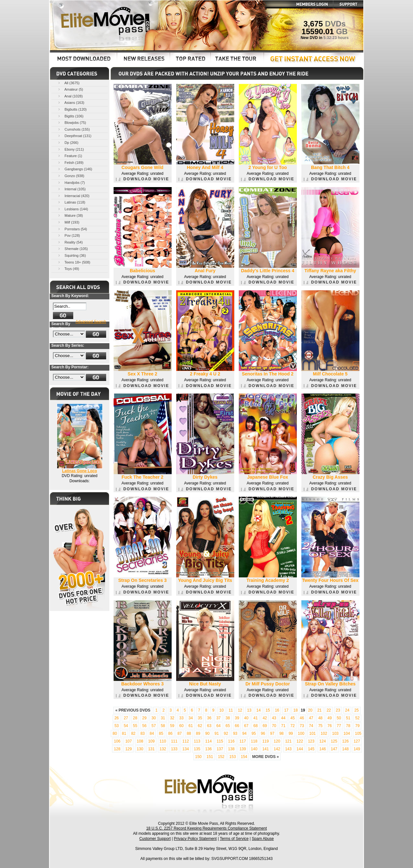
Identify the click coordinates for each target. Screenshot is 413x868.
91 (217, 733)
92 (226, 733)
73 (302, 726)
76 (330, 726)
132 (163, 749)
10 (222, 710)
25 (356, 710)
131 (151, 749)
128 (117, 749)
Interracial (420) (73, 196)
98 (282, 733)
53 (117, 726)
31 (163, 718)
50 (339, 718)
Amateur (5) (70, 89)
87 (180, 733)
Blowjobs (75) (72, 122)
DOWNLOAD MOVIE (142, 179)
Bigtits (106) (70, 116)
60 (181, 726)
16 (277, 710)
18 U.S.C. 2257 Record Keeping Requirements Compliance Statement (206, 828)
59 (172, 726)
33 (181, 718)
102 (324, 733)
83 (142, 733)
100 (301, 733)
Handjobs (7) (71, 182)
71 (283, 726)
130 (140, 749)
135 (197, 749)
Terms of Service (234, 839)
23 (338, 710)
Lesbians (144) (73, 209)
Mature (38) (70, 215)
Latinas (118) (71, 202)
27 (126, 718)
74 (311, 726)
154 (244, 757)
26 (117, 718)
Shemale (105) (72, 249)
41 (255, 718)
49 (330, 718)
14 (259, 710)
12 (240, 710)
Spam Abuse (263, 839)
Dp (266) (68, 142)
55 (135, 726)
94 (244, 733)
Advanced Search (91, 322)
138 (231, 749)
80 (115, 733)
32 (172, 718)
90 (207, 733)
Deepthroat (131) (74, 136)
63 (209, 726)
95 (254, 733)
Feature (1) (70, 156)
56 (144, 726)
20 (310, 710)
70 (274, 726)
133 (174, 749)
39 (237, 718)
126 (346, 741)
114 (208, 741)
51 (348, 718)
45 (292, 718)
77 (339, 726)
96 (263, 733)
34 (191, 718)
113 (197, 741)
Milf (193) (68, 222)
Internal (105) (71, 189)
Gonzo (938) (71, 176)
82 (133, 733)
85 (161, 733)
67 (246, 726)
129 (128, 749)
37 (218, 718)
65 (228, 726)
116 (231, 741)
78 (348, 726)
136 (208, 749)
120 (277, 741)
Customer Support (155, 839)
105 (358, 733)
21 (319, 710)
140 (254, 749)
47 (311, 718)
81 (124, 733)
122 (300, 741)
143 (288, 749)
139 (243, 749)
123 (311, 741)
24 (347, 710)
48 (320, 718)
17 (286, 710)
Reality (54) (70, 242)
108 (140, 741)
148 (346, 749)
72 (292, 726)
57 (153, 726)
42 (265, 718)
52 (357, 718)
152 (221, 757)
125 (334, 741)
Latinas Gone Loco (79, 471)
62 (200, 726)
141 (266, 749)
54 (126, 726)
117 (243, 741)
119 (266, 741)
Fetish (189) (70, 162)
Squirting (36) (71, 255)
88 (189, 733)
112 (186, 741)
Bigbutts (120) (72, 109)
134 (186, 749)
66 (237, 726)
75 (320, 726)
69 (265, 726)
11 (231, 710)
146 (323, 749)
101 (312, 733)
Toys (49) (68, 269)
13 (249, 710)
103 (335, 733)
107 (128, 741)
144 (300, 749)
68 (255, 726)
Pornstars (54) (72, 229)
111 (174, 741)
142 (277, 749)
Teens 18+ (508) (74, 262)
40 (246, 718)
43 (274, 718)
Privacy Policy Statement (195, 839)
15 (268, 710)
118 (254, 741)
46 (302, 718)
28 (135, 718)
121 (288, 741)
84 (152, 733)
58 (163, 726)
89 (198, 733)
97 (272, 733)
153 (233, 757)
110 (163, 741)
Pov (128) (69, 235)
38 (228, 718)
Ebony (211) (71, 149)
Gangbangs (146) (75, 169)
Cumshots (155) (73, 129)
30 (153, 718)
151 (210, 757)
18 (295, 710)
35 (200, 718)
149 (357, 749)
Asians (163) (71, 102)
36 (209, 718)
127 (357, 741)
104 (347, 733)
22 (329, 710)
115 (220, 741)
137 (220, 749)
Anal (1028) (70, 96)
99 (291, 733)
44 (283, 718)
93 (235, 733)
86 (170, 733)
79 (357, 726)
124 (323, 741)
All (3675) (68, 83)
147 (334, 749)
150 (198, 757)
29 (144, 718)
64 (218, 726)
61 (191, 726)
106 (117, 741)
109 (151, 741)
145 (311, 749)
